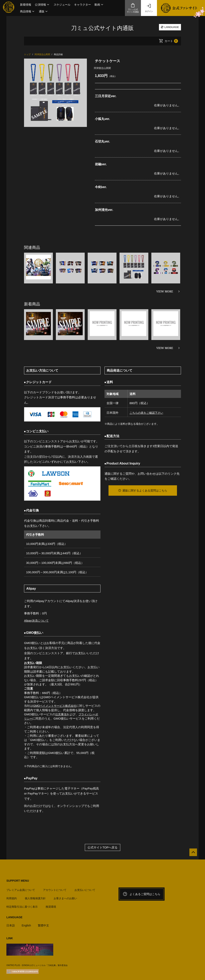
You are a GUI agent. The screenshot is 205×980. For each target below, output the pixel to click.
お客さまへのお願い (65, 897)
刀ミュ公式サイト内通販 (133, 8)
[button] (42, 5)
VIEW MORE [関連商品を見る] (165, 291)
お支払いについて (85, 888)
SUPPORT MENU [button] (18, 881)
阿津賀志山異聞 (102, 68)
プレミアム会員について (21, 888)
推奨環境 (51, 905)
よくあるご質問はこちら (142, 894)
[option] (55, 93)
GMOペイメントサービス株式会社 (56, 706)
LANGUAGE (170, 27)
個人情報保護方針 (35, 897)
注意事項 (61, 714)
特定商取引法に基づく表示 (22, 905)
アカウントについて (55, 888)
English (27, 924)
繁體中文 (45, 924)
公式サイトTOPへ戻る (103, 847)
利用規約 (12, 897)
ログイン (149, 8)
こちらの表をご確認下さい (147, 413)
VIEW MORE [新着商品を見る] (165, 348)
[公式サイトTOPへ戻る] (191, 854)
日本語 (11, 924)
